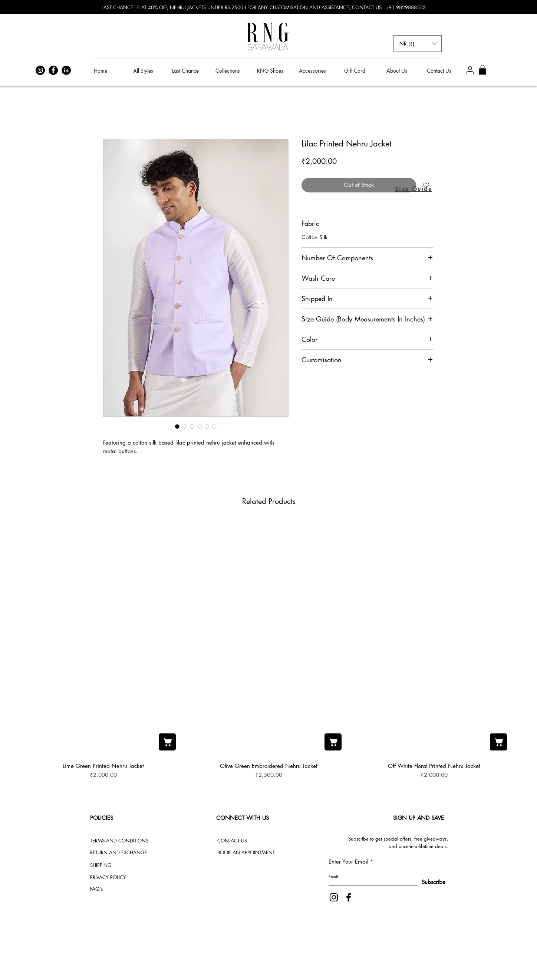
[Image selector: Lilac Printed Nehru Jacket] (177, 426)
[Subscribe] (427, 882)
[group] (269, 650)
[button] (418, 44)
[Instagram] (40, 70)
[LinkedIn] (66, 70)
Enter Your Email (348, 862)
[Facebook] (53, 70)
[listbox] (418, 44)
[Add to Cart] (167, 742)
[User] (470, 70)
